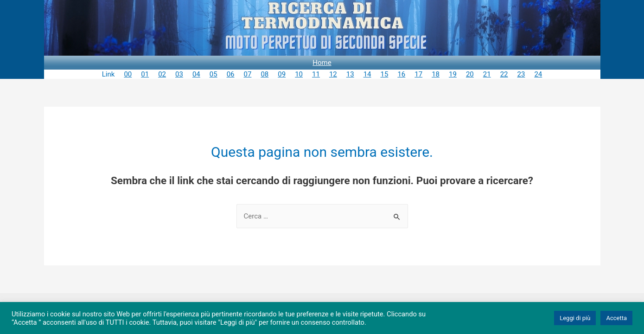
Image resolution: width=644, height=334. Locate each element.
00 (128, 74)
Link (108, 74)
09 (282, 74)
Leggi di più (575, 318)
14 (367, 74)
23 (521, 74)
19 (453, 74)
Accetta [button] (616, 318)
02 (162, 74)
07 (248, 74)
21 (487, 74)
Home (322, 63)
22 (504, 74)
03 (179, 74)
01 (145, 74)
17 (418, 74)
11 (316, 74)
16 (401, 74)
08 (265, 74)
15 (385, 74)
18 (436, 74)
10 (299, 74)
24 (538, 74)
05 (214, 74)
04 (196, 74)
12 (333, 74)
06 (231, 74)
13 (350, 74)
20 (470, 74)
